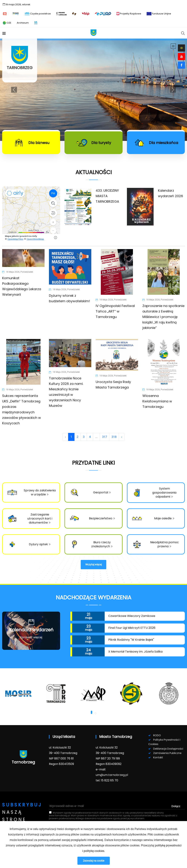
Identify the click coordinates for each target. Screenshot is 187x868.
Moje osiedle (164, 518)
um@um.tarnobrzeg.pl (112, 775)
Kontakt (158, 757)
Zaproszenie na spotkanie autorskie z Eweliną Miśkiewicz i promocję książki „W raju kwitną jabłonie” (163, 317)
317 (105, 437)
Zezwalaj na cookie (94, 861)
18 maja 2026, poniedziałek (18, 272)
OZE (7, 23)
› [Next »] (122, 437)
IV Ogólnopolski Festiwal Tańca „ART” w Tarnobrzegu (115, 311)
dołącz (176, 806)
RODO (157, 735)
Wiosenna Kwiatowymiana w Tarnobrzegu (157, 401)
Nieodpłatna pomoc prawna (164, 544)
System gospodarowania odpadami (164, 493)
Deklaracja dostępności (168, 749)
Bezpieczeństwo (102, 518)
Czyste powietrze (38, 14)
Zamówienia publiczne (167, 753)
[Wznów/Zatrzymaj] (173, 46)
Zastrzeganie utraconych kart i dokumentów (40, 519)
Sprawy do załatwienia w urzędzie (40, 492)
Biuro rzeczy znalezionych (102, 544)
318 (114, 437)
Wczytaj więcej (93, 564)
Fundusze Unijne (159, 14)
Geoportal (102, 492)
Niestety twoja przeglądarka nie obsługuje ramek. (31, 214)
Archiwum (23, 23)
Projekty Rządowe (129, 14)
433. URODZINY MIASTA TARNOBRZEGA (107, 196)
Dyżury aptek (40, 544)
